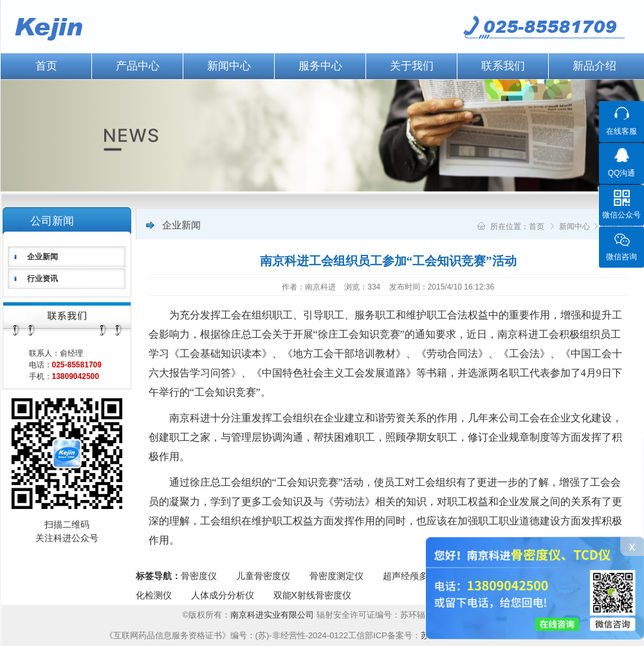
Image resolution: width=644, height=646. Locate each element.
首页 (537, 226)
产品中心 (138, 66)
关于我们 (412, 66)
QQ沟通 (622, 173)
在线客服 (621, 131)
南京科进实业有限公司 (273, 615)
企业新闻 (42, 257)
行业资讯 (42, 279)
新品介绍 (594, 66)
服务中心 (320, 66)
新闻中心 (229, 66)
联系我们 (503, 66)
